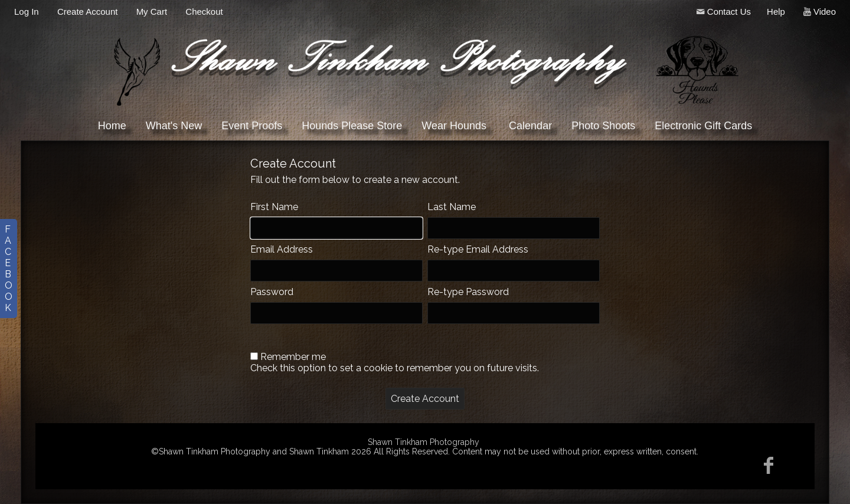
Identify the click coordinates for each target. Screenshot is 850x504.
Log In (27, 12)
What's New (174, 126)
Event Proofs (252, 126)
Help (776, 12)
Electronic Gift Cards (703, 126)
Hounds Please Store (352, 126)
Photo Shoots (603, 126)
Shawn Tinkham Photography (424, 442)
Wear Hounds (454, 126)
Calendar (530, 126)
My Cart (153, 12)
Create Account (88, 12)
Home (112, 126)
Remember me (293, 357)
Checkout (204, 12)
